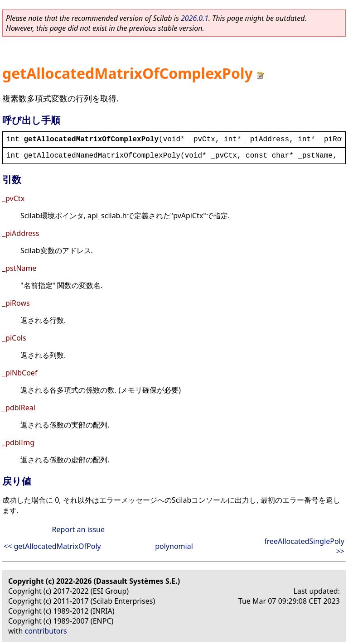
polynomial (174, 546)
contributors (46, 631)
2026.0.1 (195, 18)
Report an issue (78, 529)
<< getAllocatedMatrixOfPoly (52, 546)
